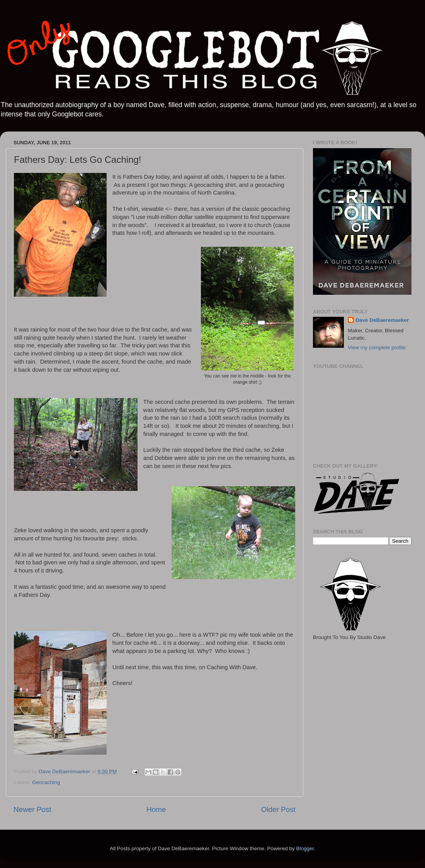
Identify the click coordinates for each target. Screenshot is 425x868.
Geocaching (46, 782)
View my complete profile (377, 348)
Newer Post (32, 809)
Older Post (278, 809)
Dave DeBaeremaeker (382, 320)
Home (156, 809)
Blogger (305, 848)
